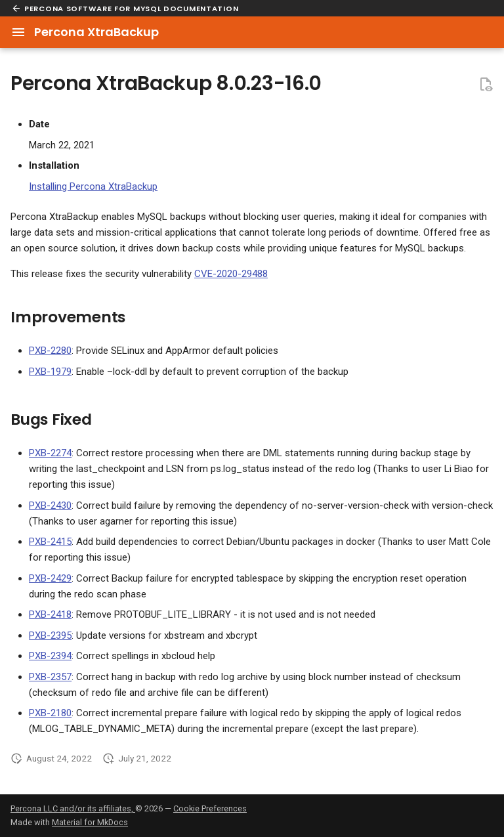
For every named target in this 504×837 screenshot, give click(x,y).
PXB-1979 (50, 372)
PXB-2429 (50, 578)
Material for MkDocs (90, 822)
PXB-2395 (50, 635)
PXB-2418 (50, 614)
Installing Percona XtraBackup (93, 186)
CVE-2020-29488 (231, 274)
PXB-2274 (50, 453)
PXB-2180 (50, 713)
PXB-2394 (50, 656)
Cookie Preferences (210, 808)
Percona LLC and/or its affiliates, (73, 808)
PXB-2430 (50, 505)
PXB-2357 (50, 677)
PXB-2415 (50, 542)
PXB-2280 (50, 351)
